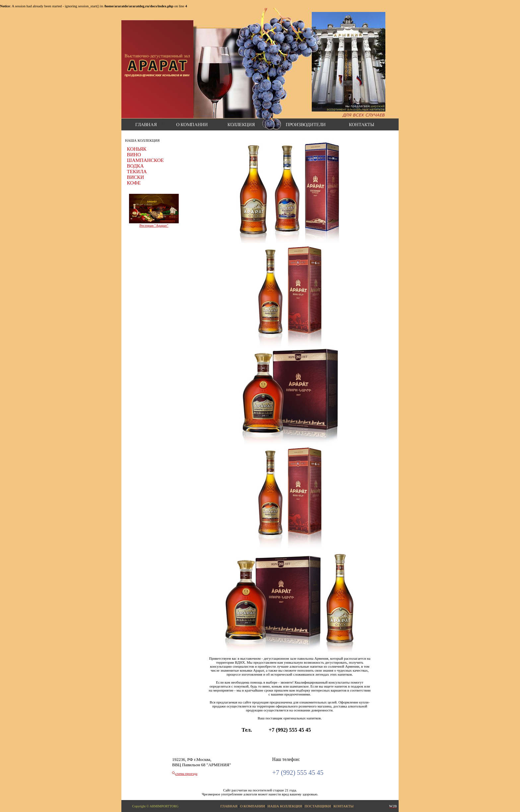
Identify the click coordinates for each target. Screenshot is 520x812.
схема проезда (186, 774)
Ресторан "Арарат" (154, 225)
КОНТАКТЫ (343, 806)
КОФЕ (134, 183)
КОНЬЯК (137, 149)
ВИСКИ (136, 177)
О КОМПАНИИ (253, 806)
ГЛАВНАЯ (229, 806)
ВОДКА (135, 166)
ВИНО (134, 155)
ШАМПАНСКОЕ (145, 160)
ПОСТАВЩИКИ (318, 806)
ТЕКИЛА (137, 172)
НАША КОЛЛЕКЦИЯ (285, 806)
